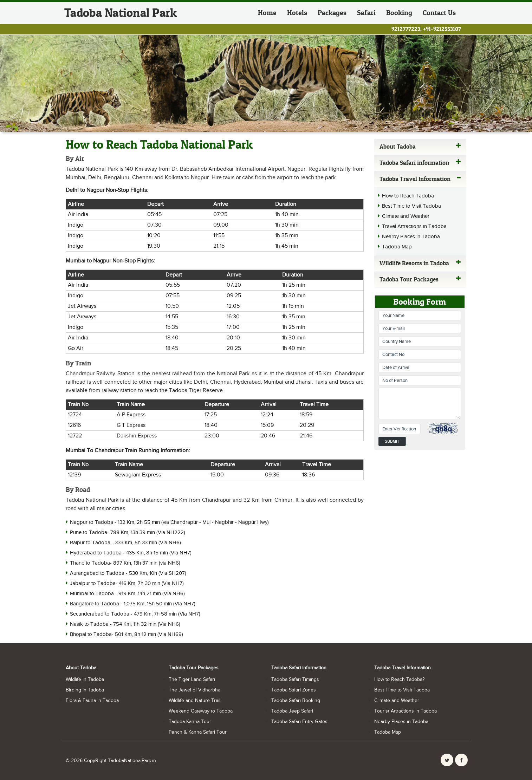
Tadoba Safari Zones (294, 690)
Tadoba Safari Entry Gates (299, 722)
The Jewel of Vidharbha (194, 690)
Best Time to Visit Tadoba (411, 206)
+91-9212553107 (442, 29)
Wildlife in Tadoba (85, 680)
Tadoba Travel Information (420, 179)
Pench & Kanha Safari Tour (198, 732)
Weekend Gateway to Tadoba (201, 711)
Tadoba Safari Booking (296, 701)
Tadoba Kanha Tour (190, 722)
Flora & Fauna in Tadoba (92, 701)
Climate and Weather (406, 216)
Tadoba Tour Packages (420, 279)
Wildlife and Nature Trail (194, 701)
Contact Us (439, 13)
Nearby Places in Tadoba (411, 237)
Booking (399, 13)
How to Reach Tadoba (408, 196)
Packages (332, 13)
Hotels (297, 13)
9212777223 (406, 29)
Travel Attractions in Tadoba (414, 226)
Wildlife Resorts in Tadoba (420, 263)
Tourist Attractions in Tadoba (406, 711)
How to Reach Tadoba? (399, 680)
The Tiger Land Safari (192, 680)
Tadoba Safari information (420, 163)
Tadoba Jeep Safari (292, 711)
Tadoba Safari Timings (295, 680)
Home (267, 13)
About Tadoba (420, 147)
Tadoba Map (397, 247)
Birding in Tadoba (85, 690)
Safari (366, 13)
